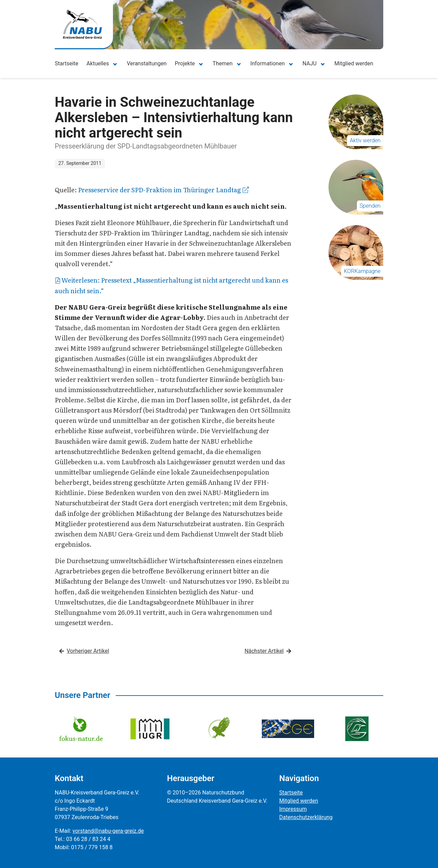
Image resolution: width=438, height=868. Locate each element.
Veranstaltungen (146, 63)
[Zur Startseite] (82, 24)
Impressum (293, 809)
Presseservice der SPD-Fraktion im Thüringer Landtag (163, 190)
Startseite (67, 63)
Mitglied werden (354, 63)
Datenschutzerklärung (306, 817)
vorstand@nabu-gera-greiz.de (108, 831)
